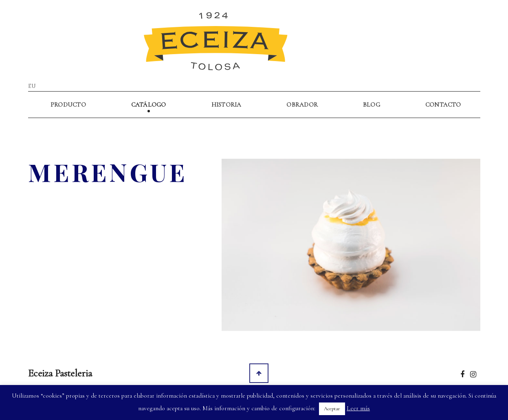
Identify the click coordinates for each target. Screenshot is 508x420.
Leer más (358, 408)
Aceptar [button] (332, 409)
